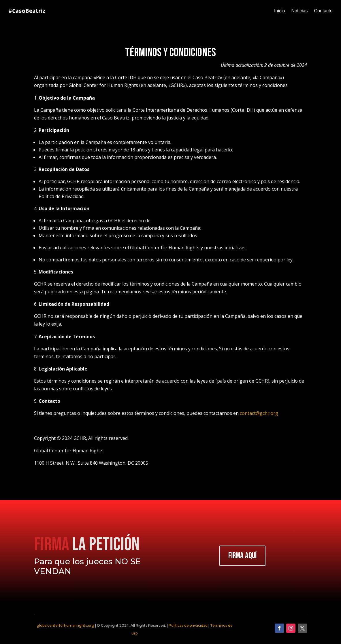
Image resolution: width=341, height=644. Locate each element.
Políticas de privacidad (188, 625)
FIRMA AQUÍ (242, 556)
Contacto (323, 11)
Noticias (299, 11)
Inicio (279, 11)
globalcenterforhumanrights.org (65, 625)
